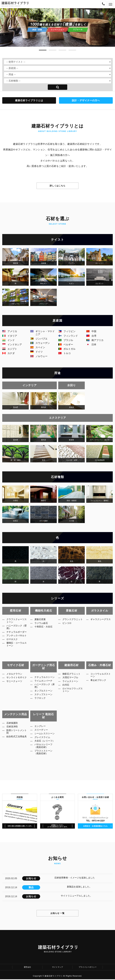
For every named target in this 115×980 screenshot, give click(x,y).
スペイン (38, 347)
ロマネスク (13, 649)
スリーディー (43, 731)
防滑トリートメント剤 (17, 734)
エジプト (10, 349)
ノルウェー (39, 356)
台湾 (91, 336)
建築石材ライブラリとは (29, 100)
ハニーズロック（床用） (44, 691)
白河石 (67, 687)
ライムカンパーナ (45, 685)
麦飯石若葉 (41, 620)
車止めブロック (100, 682)
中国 (91, 331)
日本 (91, 345)
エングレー (41, 727)
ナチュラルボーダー (17, 636)
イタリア (10, 336)
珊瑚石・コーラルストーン (17, 655)
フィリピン (67, 331)
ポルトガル (67, 349)
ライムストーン (72, 683)
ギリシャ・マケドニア (42, 333)
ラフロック (41, 705)
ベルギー (66, 345)
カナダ (8, 353)
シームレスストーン (45, 737)
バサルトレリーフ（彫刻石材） (45, 756)
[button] (43, 49)
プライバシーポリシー (88, 967)
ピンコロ (68, 627)
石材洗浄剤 (13, 728)
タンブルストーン (45, 696)
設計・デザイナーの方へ (86, 100)
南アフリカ (95, 340)
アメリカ (10, 331)
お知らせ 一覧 (58, 913)
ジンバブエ (39, 339)
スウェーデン (40, 343)
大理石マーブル (72, 679)
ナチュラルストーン (45, 679)
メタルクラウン (16, 674)
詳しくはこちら (58, 186)
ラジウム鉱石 (43, 624)
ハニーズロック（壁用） (16, 628)
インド (8, 340)
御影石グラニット (73, 674)
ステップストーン (45, 701)
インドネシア (12, 345)
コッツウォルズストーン (101, 676)
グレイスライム (44, 743)
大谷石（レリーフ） (44, 749)
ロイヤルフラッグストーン (73, 693)
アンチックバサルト (17, 643)
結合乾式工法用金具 (17, 741)
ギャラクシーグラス (101, 621)
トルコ (64, 353)
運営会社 (27, 967)
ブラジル (66, 340)
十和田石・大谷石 (45, 629)
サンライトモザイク (17, 680)
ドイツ (36, 352)
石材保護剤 (13, 723)
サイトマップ (57, 967)
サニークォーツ (16, 686)
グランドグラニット (73, 621)
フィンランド (68, 336)
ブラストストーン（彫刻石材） (45, 763)
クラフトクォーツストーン (17, 621)
